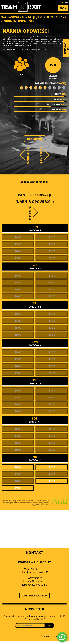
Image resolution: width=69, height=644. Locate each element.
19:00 (18, 258)
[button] (63, 8)
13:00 (18, 244)
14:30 (52, 244)
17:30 (52, 251)
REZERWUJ (35, 139)
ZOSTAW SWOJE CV (35, 595)
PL (63, 3)
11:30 (52, 237)
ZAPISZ (49, 625)
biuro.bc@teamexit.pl (34, 581)
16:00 (18, 251)
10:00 (18, 237)
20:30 (52, 258)
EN (66, 3)
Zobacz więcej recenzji (34, 182)
